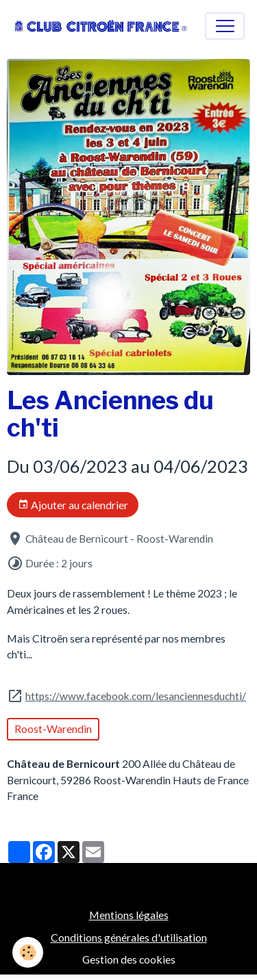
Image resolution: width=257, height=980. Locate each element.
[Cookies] (28, 952)
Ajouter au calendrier (73, 505)
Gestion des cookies (129, 959)
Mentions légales (129, 915)
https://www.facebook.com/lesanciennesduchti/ (136, 696)
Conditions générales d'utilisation (129, 937)
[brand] (101, 26)
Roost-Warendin (53, 728)
